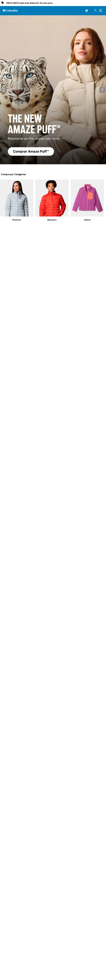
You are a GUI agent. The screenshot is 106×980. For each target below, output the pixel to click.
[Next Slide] (102, 90)
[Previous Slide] (4, 90)
